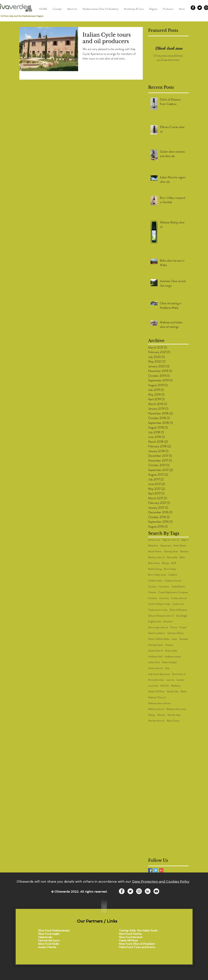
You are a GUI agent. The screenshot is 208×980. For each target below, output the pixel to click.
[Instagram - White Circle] (139, 891)
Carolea (152, 587)
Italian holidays (169, 662)
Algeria (185, 540)
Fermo (174, 627)
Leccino (170, 680)
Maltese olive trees (176, 709)
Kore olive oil (179, 674)
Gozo (174, 639)
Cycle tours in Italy (158, 610)
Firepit (183, 627)
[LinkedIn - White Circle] (148, 891)
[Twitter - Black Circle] (200, 8)
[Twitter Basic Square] (156, 870)
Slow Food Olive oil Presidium (137, 944)
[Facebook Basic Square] (150, 870)
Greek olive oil (155, 651)
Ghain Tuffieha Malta (159, 639)
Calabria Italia (155, 581)
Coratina (153, 598)
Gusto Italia (171, 651)
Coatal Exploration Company (173, 592)
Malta (183, 691)
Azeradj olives (171, 551)
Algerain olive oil (171, 540)
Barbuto (184, 551)
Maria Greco (173, 721)
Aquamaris (166, 546)
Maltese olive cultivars (159, 703)
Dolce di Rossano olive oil (161, 616)
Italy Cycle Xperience (159, 674)
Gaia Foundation (157, 633)
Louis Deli (153, 686)
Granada (184, 639)
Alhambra (153, 546)
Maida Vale (173, 691)
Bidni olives (154, 563)
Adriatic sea (154, 540)
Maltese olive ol (156, 709)
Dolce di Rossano (178, 610)
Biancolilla (172, 557)
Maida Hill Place (156, 691)
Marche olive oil (156, 721)
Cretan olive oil (179, 598)
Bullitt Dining (155, 569)
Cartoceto (164, 587)
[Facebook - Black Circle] (193, 8)
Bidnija (165, 563)
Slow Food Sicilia (48, 944)
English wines (155, 621)
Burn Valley (170, 569)
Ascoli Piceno (155, 551)
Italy (167, 668)
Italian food (154, 662)
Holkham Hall (155, 657)
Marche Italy (174, 715)
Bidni (182, 557)
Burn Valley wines (157, 575)
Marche (161, 715)
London (180, 680)
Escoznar (168, 621)
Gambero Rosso (175, 633)
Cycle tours (178, 604)
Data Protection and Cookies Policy (161, 881)
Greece (169, 645)
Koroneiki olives (156, 680)
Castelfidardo (178, 587)
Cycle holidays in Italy (159, 604)
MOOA (165, 686)
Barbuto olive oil (157, 557)
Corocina (164, 598)
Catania (152, 592)
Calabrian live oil (173, 581)
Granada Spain (156, 645)
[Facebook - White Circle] (122, 891)
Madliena (176, 686)
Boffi (174, 563)
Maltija (152, 715)
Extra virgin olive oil (158, 627)
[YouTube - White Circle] (156, 891)
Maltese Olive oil (157, 697)
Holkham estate (173, 657)
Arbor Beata (180, 546)
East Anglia (182, 616)
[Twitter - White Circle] (130, 891)
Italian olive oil (155, 668)
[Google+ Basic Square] (161, 870)
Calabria (173, 575)
